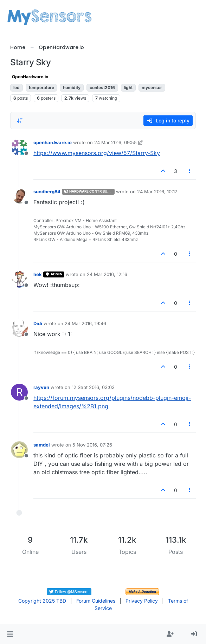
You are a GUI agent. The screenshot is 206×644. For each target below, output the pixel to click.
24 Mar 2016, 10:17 (157, 192)
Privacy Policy (142, 601)
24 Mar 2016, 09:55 (115, 142)
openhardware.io (53, 142)
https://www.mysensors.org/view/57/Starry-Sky (97, 153)
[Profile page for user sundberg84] (19, 196)
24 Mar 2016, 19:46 (85, 323)
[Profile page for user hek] (19, 279)
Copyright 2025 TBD (42, 601)
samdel (42, 445)
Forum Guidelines (96, 601)
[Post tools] (189, 171)
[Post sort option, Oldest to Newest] (20, 121)
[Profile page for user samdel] (19, 450)
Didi (38, 323)
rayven (41, 387)
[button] (10, 634)
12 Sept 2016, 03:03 (93, 387)
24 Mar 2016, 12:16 (107, 274)
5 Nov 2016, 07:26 (92, 445)
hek (38, 274)
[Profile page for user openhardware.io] (19, 147)
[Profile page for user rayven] (19, 392)
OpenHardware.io (30, 77)
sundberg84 (47, 192)
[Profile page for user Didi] (19, 328)
